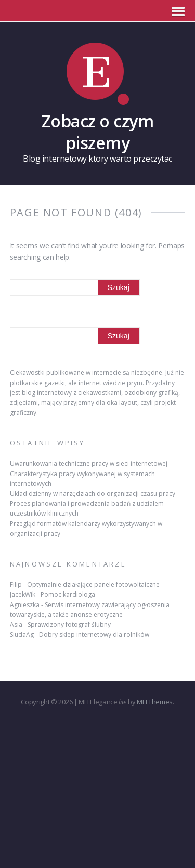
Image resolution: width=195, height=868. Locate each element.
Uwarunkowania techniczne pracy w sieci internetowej (89, 463)
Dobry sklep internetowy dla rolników (94, 634)
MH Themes (155, 702)
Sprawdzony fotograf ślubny (69, 624)
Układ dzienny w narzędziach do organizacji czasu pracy (93, 494)
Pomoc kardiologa (68, 594)
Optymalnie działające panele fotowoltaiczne (93, 584)
